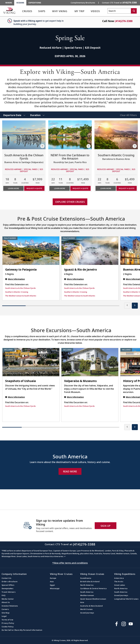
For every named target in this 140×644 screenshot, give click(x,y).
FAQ (3, 595)
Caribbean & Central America (93, 588)
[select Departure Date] (14, 115)
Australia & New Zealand (91, 606)
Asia (52, 581)
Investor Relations (10, 606)
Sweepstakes (7, 588)
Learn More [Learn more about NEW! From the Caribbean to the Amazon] (60, 188)
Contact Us (6, 578)
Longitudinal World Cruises (126, 599)
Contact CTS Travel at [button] (119, 3)
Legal (4, 616)
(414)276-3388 (124, 21)
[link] (27, 12)
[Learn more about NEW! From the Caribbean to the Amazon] (70, 135)
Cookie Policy (8, 627)
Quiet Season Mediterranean (93, 599)
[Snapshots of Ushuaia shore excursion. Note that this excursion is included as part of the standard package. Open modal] (31, 362)
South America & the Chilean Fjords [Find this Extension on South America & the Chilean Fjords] (20, 288)
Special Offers (8, 585)
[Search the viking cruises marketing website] (119, 11)
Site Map (6, 613)
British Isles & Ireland (90, 581)
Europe (53, 578)
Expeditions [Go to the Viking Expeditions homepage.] (35, 3)
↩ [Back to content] (65, 556)
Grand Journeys (87, 613)
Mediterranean (87, 595)
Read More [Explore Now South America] (70, 471)
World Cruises (86, 609)
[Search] (134, 11)
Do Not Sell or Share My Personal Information (22, 630)
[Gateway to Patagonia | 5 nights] (31, 251)
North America (87, 585)
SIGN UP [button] (106, 526)
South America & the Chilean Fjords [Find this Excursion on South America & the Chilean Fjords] (20, 406)
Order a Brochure (10, 581)
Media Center (8, 599)
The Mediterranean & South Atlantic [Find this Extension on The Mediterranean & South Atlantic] (21, 296)
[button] (42, 146)
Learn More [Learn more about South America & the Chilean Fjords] (13, 188)
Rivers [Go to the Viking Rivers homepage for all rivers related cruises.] (9, 3)
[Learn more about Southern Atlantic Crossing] (116, 135)
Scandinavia (86, 578)
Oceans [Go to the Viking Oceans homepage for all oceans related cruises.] (20, 3)
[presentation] (127, 306)
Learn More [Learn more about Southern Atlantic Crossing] (106, 188)
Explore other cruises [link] (70, 202)
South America (87, 592)
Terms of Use (7, 620)
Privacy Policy (8, 623)
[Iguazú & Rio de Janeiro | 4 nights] (90, 251)
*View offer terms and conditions (70, 563)
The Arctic (119, 581)
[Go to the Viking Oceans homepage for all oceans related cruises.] (9, 10)
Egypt (52, 585)
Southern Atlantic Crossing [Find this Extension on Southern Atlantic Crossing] (17, 292)
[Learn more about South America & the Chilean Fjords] (24, 135)
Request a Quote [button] (34, 188)
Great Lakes (120, 585)
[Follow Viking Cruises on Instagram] (124, 624)
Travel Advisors (9, 592)
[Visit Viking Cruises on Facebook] (117, 624)
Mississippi (55, 588)
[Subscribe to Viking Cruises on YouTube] (131, 624)
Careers (5, 609)
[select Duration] (37, 115)
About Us (6, 602)
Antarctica (119, 578)
